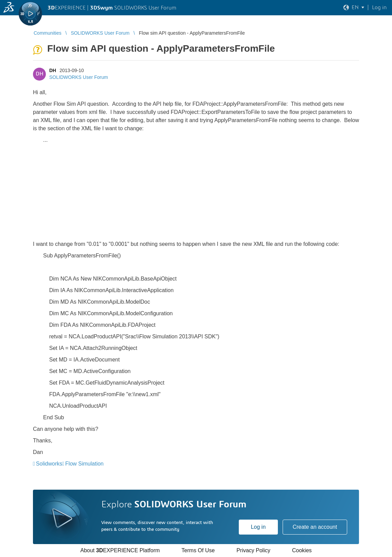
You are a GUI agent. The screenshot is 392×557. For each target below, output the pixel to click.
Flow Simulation (84, 464)
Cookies (302, 550)
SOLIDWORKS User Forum (79, 77)
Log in (258, 527)
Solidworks (49, 464)
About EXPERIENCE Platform (120, 550)
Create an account (315, 527)
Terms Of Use (198, 550)
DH (53, 70)
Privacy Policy (253, 550)
